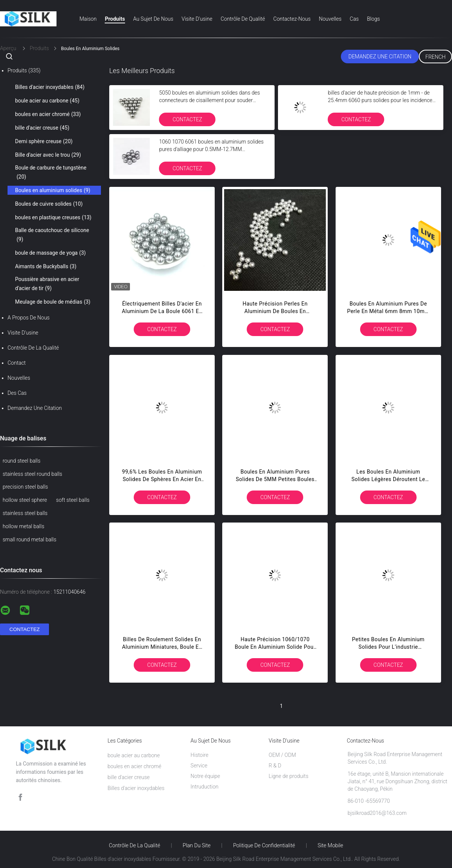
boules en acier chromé (48, 114)
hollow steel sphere (25, 500)
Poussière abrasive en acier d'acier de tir (47, 284)
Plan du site (197, 845)
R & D (275, 766)
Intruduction (205, 787)
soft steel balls (73, 500)
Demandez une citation (380, 57)
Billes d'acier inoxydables (50, 87)
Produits (115, 19)
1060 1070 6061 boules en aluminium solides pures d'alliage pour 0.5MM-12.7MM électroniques (211, 149)
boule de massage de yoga (50, 253)
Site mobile (330, 845)
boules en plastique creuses (53, 217)
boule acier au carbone (47, 101)
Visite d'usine (197, 19)
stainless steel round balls (32, 474)
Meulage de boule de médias (53, 302)
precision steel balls (25, 487)
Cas (354, 19)
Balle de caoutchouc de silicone (52, 235)
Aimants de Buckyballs (46, 266)
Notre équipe (205, 776)
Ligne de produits (288, 776)
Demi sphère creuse (44, 141)
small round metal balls (30, 539)
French (435, 57)
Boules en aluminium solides (53, 190)
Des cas (17, 393)
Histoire (199, 755)
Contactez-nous (292, 19)
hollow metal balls (23, 526)
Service (199, 766)
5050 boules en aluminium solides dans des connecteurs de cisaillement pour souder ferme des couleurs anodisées (209, 100)
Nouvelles (330, 19)
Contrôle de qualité (243, 19)
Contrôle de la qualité (33, 348)
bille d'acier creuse (42, 128)
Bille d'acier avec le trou (48, 155)
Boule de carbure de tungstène (51, 173)
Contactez (187, 119)
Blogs (373, 19)
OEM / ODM (282, 755)
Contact (17, 363)
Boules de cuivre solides (49, 204)
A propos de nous (29, 318)
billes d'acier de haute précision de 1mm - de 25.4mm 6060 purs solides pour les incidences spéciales (381, 100)
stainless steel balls (25, 513)
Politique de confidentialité (264, 845)
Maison (88, 19)
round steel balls (21, 461)
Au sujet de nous (153, 19)
